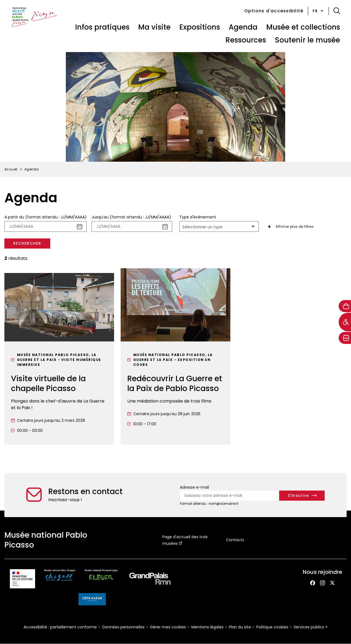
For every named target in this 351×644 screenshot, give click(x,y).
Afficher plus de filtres (295, 226)
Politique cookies (272, 627)
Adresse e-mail (194, 487)
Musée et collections (303, 27)
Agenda (243, 27)
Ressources (246, 40)
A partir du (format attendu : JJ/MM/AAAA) (46, 217)
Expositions (200, 27)
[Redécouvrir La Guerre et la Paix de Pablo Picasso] (175, 356)
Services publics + (311, 627)
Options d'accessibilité (274, 11)
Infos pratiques (102, 27)
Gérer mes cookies (168, 627)
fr (318, 11)
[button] (337, 11)
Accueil (11, 169)
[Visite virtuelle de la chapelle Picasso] (59, 356)
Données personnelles (123, 627)
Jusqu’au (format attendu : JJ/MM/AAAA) (131, 217)
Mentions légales (207, 627)
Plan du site (240, 627)
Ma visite (154, 27)
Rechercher (27, 243)
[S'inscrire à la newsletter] (302, 496)
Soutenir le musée (307, 40)
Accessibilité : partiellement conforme (60, 627)
